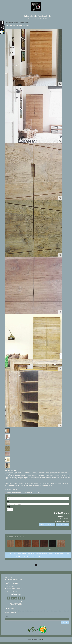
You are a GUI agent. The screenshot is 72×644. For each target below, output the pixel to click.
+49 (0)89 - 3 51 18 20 (11, 583)
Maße (8, 501)
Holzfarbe (9, 496)
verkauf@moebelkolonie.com (13, 579)
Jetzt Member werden (64, 519)
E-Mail (7, 616)
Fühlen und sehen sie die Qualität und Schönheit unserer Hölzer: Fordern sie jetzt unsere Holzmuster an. (40, 555)
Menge (9, 507)
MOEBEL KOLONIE (38, 16)
